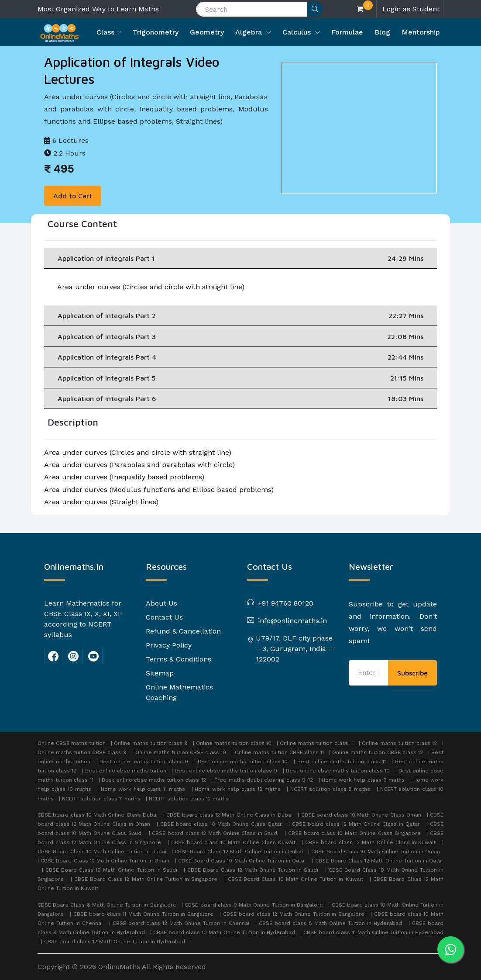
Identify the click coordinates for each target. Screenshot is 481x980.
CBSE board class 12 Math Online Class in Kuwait (371, 842)
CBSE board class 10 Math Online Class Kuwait (234, 842)
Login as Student (411, 9)
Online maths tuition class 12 (399, 743)
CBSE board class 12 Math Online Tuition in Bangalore (295, 914)
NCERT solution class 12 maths (189, 799)
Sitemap (160, 673)
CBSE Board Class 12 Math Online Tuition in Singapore (147, 879)
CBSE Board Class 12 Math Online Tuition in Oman (106, 861)
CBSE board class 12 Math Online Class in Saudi (216, 833)
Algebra (250, 32)
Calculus (298, 32)
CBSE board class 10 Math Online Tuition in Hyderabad (225, 932)
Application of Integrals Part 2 (240, 315)
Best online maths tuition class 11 (342, 762)
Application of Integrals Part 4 (240, 357)
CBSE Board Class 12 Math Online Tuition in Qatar (379, 861)
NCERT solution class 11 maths (101, 799)
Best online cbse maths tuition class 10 (338, 771)
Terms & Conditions (179, 659)
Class (105, 32)
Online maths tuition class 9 (151, 743)
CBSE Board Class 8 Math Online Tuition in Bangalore (108, 905)
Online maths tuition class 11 (317, 743)
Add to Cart (73, 196)
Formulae (347, 32)
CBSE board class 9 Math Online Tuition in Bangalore (255, 905)
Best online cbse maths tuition (126, 771)
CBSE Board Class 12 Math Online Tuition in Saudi (254, 870)
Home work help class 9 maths (363, 780)
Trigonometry (156, 32)
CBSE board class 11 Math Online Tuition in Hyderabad (373, 932)
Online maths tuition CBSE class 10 (181, 752)
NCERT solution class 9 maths (330, 789)
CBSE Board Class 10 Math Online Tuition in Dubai (103, 852)
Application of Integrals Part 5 (240, 378)
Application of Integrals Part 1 (240, 258)
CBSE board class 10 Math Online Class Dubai (98, 815)
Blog (382, 32)
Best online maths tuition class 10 (243, 762)
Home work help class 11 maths (143, 789)
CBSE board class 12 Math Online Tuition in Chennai (182, 923)
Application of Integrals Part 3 (240, 336)
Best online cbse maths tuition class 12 (154, 780)
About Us (161, 603)
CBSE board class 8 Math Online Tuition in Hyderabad (332, 923)
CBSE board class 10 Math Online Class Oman (362, 815)
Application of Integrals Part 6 (240, 398)
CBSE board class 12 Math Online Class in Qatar (357, 824)
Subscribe (412, 673)
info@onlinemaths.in (291, 621)
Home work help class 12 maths (237, 789)
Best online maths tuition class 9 (144, 762)
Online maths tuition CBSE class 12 (377, 752)
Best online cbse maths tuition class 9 (226, 771)
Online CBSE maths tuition (72, 743)
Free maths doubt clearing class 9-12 (264, 780)
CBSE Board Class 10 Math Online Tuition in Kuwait (297, 879)
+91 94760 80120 (285, 603)
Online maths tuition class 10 (234, 743)
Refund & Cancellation (183, 631)
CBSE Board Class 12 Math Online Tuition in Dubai (240, 852)
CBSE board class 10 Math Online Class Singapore (355, 833)
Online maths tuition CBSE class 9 (82, 752)
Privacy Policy (169, 645)
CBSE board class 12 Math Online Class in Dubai (230, 815)
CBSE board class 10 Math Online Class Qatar (222, 824)
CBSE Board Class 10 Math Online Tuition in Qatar (243, 861)
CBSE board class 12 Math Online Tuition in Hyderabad (115, 942)
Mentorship (421, 32)
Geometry (207, 32)
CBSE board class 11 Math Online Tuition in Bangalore (144, 914)
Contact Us (164, 617)
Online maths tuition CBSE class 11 (279, 752)
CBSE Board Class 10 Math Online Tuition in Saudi (112, 870)
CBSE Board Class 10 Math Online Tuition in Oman (376, 852)
